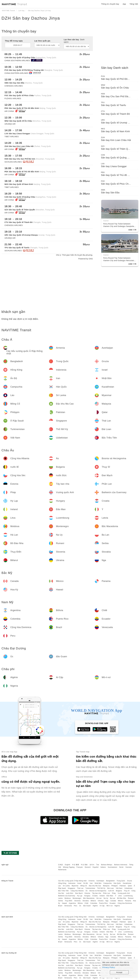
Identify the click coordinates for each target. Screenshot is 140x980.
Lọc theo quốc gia (42, 41)
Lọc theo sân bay (74, 41)
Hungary (87, 896)
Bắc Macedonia (89, 898)
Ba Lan (113, 898)
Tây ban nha (96, 893)
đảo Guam (87, 906)
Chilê (86, 903)
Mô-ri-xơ (109, 906)
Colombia (94, 903)
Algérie (95, 906)
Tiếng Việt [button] (134, 4)
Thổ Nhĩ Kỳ (101, 888)
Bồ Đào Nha (122, 898)
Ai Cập (102, 906)
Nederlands (62, 870)
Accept (119, 972)
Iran (91, 883)
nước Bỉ (111, 891)
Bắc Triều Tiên (63, 891)
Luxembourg (128, 896)
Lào (59, 886)
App (124, 4)
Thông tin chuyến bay (110, 4)
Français (80, 867)
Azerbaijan (100, 881)
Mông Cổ (84, 886)
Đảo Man (110, 896)
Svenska (129, 867)
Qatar (130, 886)
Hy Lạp (80, 896)
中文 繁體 (75, 865)
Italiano (103, 867)
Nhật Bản (98, 883)
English (68, 865)
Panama (128, 901)
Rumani (131, 898)
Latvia (60, 898)
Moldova (68, 898)
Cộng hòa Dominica (125, 903)
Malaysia (106, 886)
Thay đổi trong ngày (14, 41)
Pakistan (123, 886)
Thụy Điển (69, 901)
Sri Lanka (66, 886)
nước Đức (70, 893)
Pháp (114, 893)
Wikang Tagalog (69, 867)
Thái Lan (80, 888)
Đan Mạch (79, 893)
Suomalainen (113, 867)
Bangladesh (110, 881)
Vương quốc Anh (124, 893)
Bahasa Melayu (107, 865)
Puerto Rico (103, 903)
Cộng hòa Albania (77, 891)
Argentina (72, 903)
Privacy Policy (109, 967)
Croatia (95, 896)
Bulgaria (119, 891)
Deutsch (88, 867)
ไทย (98, 865)
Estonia (87, 893)
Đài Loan (110, 888)
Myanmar (75, 886)
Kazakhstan (127, 883)
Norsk (121, 867)
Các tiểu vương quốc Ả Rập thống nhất (72, 881)
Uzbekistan (128, 888)
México (121, 901)
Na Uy (106, 898)
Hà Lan (99, 898)
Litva (120, 896)
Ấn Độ (86, 883)
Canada (113, 901)
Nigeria (117, 906)
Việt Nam (119, 888)
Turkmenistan (90, 888)
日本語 (60, 865)
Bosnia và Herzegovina (98, 891)
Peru (76, 906)
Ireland (102, 896)
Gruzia (129, 881)
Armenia (91, 881)
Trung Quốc (121, 881)
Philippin (114, 886)
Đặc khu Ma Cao (95, 886)
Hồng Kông (62, 883)
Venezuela (68, 906)
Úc (80, 906)
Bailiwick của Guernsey (67, 896)
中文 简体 (84, 865)
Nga (107, 901)
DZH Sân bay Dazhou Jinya (31, 18)
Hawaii (64, 903)
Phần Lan (106, 893)
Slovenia (77, 901)
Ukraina (101, 901)
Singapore (71, 888)
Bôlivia (80, 903)
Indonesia (72, 883)
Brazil (60, 906)
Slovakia (86, 901)
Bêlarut (93, 901)
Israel (79, 883)
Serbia (60, 901)
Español (96, 867)
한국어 (92, 865)
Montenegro (77, 898)
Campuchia (108, 883)
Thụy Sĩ (127, 891)
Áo (87, 891)
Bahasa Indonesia (121, 865)
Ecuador (113, 903)
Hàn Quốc (117, 883)
